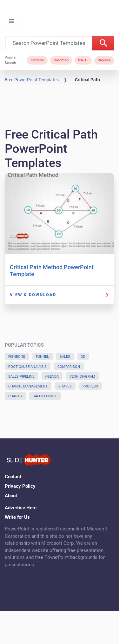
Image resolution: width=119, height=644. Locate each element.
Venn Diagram (82, 377)
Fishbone (17, 357)
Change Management (28, 386)
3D (83, 357)
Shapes (65, 386)
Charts (15, 396)
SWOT (83, 60)
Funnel (42, 357)
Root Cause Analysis (27, 367)
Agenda (52, 377)
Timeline (37, 60)
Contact (13, 477)
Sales (65, 357)
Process (104, 60)
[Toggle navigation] (12, 21)
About (11, 496)
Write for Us (17, 517)
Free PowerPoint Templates (32, 80)
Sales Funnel (45, 396)
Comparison (69, 367)
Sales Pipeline (21, 377)
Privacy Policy (20, 486)
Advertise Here (21, 508)
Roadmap (61, 60)
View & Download (33, 295)
